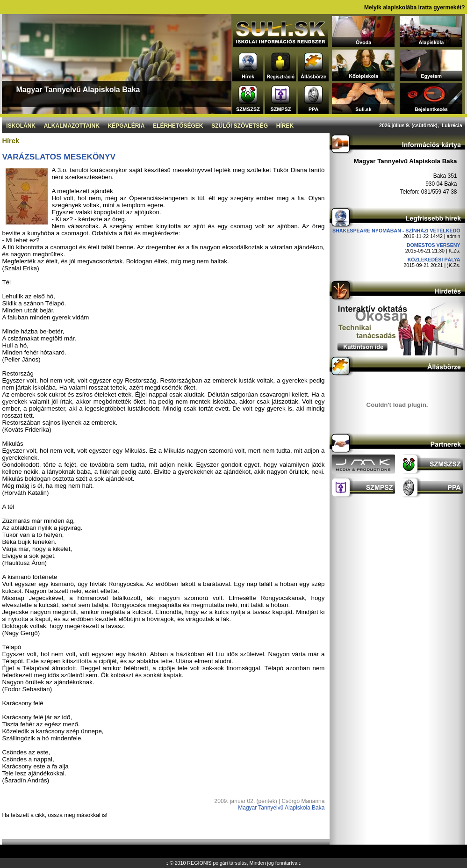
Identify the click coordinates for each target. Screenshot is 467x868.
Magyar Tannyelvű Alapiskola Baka (281, 808)
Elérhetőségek (178, 126)
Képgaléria (126, 126)
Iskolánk (21, 126)
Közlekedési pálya (434, 260)
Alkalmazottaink (72, 126)
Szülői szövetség (240, 126)
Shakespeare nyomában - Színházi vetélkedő (396, 231)
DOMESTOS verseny (434, 245)
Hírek (285, 126)
